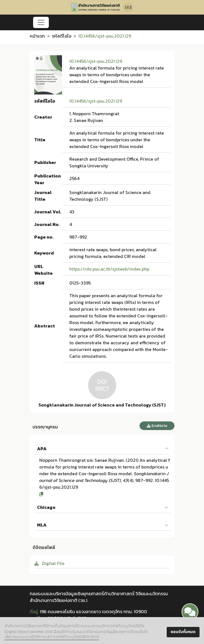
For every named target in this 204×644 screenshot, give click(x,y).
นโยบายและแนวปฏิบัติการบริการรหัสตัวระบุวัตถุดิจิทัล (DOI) (52, 637)
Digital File (49, 563)
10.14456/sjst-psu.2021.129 (96, 61)
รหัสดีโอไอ (62, 36)
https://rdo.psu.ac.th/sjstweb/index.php (109, 269)
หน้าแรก (37, 36)
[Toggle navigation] (41, 22)
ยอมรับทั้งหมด (183, 632)
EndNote (157, 426)
